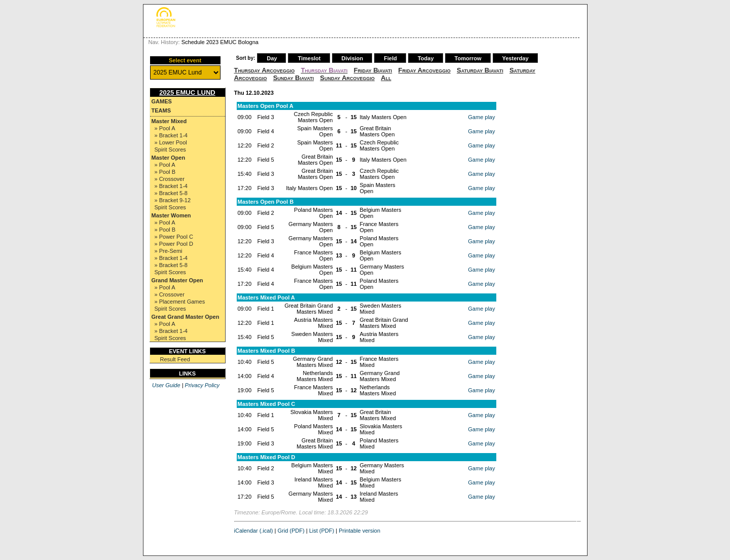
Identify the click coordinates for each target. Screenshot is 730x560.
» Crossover (170, 179)
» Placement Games (180, 302)
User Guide (166, 385)
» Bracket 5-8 (171, 193)
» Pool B (165, 172)
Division (353, 58)
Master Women (171, 215)
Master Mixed (169, 121)
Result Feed (175, 359)
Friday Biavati (373, 70)
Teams (161, 110)
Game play (481, 117)
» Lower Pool (171, 142)
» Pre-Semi (169, 251)
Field (390, 58)
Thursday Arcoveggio (265, 70)
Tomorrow (468, 58)
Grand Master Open (177, 280)
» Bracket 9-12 (173, 200)
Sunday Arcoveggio (347, 78)
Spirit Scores (170, 150)
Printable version (359, 531)
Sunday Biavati (294, 78)
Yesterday (516, 58)
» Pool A (165, 128)
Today (426, 58)
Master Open (169, 158)
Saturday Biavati (480, 70)
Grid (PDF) (291, 531)
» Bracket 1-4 (171, 135)
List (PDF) (322, 531)
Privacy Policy (202, 385)
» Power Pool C (174, 237)
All (386, 78)
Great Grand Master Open (186, 317)
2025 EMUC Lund (187, 92)
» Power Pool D (174, 244)
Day (272, 58)
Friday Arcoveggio (425, 70)
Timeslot (309, 58)
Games (162, 101)
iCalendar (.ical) (254, 531)
